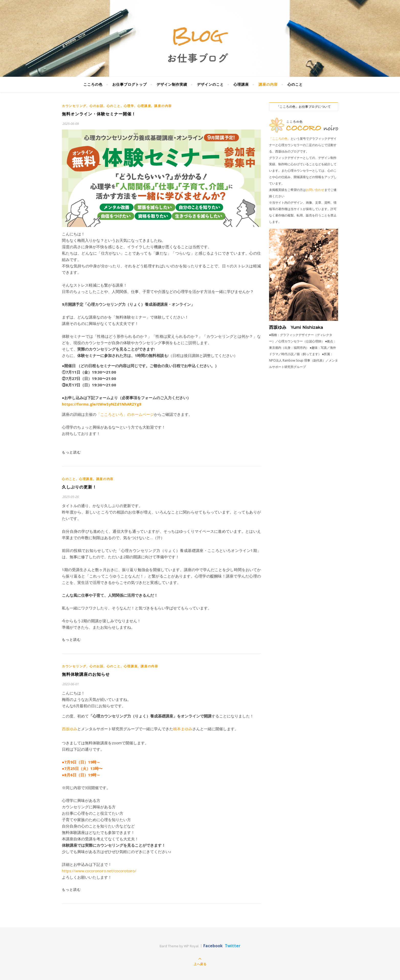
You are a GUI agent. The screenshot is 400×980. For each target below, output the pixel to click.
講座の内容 (268, 84)
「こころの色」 (280, 139)
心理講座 (241, 84)
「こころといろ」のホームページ (125, 414)
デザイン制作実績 (172, 84)
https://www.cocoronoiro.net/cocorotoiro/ (99, 871)
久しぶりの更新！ (79, 487)
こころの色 (93, 84)
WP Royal (191, 946)
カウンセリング (74, 106)
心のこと (295, 84)
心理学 (129, 106)
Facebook (213, 946)
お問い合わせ (315, 190)
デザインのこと (210, 84)
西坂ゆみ (70, 729)
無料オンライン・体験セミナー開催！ (99, 114)
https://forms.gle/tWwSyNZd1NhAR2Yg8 (102, 404)
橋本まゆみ (183, 729)
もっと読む (71, 452)
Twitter (233, 946)
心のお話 (97, 106)
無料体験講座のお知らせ (86, 674)
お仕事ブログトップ (130, 84)
